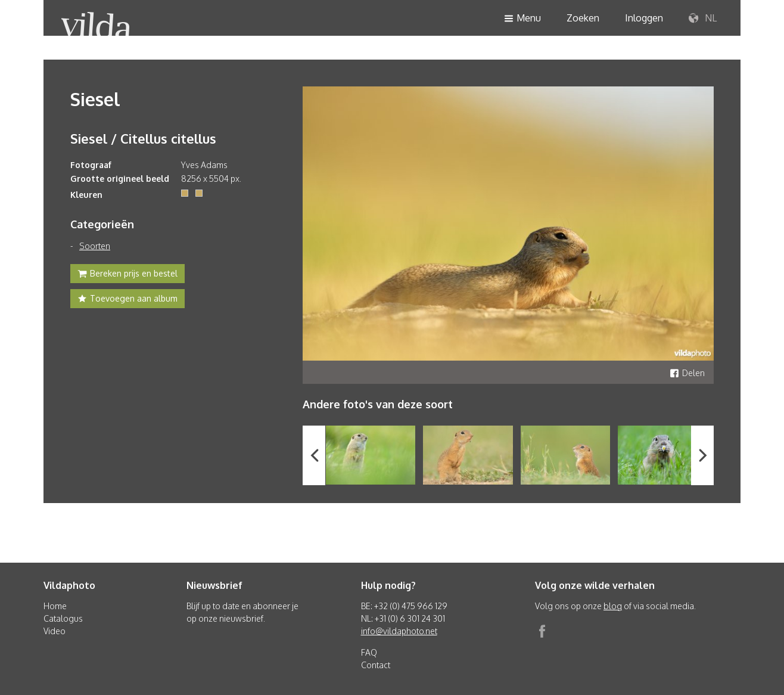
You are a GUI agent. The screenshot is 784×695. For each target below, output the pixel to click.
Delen (687, 373)
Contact (376, 665)
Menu (522, 19)
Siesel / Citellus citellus (143, 138)
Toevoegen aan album (127, 300)
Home (55, 606)
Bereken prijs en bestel (127, 275)
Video (55, 631)
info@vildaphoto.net (399, 631)
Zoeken (583, 18)
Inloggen (644, 18)
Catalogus (63, 618)
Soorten (95, 246)
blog (613, 606)
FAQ (369, 652)
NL (703, 18)
